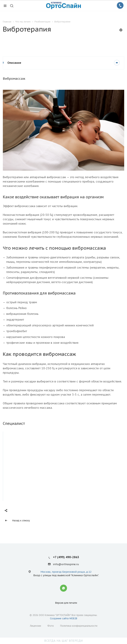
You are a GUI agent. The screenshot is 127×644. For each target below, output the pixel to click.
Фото (51, 626)
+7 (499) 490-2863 (66, 557)
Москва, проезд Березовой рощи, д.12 (66, 572)
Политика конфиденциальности (79, 626)
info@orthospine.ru (66, 564)
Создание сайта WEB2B (64, 618)
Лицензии (35, 626)
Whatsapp (63, 588)
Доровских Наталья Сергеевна (32, 474)
